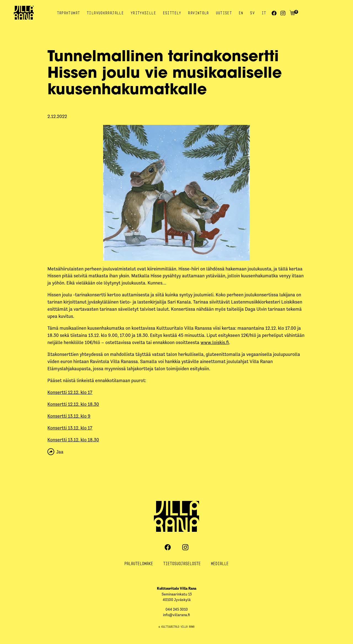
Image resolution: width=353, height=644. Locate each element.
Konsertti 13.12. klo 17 (70, 428)
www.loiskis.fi (215, 342)
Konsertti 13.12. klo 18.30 (73, 440)
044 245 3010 (177, 609)
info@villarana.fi (176, 615)
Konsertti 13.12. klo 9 (69, 416)
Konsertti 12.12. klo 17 (70, 392)
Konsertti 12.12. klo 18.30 (73, 404)
